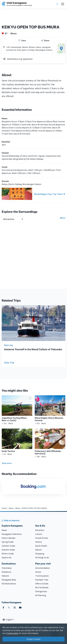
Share (45, 41)
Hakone (5, 576)
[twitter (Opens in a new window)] (9, 608)
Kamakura (6, 572)
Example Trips (42, 580)
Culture (39, 534)
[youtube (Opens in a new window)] (20, 608)
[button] (30, 398)
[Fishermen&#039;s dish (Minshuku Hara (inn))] (50, 443)
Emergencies (41, 591)
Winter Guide (8, 554)
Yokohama (7, 568)
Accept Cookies (34, 639)
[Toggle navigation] (63, 4)
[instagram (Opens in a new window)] (15, 608)
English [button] (8, 620)
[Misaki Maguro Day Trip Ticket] (33, 194)
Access (38, 572)
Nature (38, 550)
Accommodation (43, 568)
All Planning (41, 595)
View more (7, 463)
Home (4, 508)
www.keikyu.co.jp (15, 59)
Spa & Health (41, 546)
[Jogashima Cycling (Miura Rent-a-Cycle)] (17, 410)
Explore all (6, 558)
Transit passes (42, 576)
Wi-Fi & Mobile (42, 588)
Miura (13, 33)
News (4, 530)
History (39, 542)
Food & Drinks (42, 538)
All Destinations (9, 584)
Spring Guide (8, 542)
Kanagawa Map (9, 580)
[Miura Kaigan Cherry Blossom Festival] (50, 410)
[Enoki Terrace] (17, 442)
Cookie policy (12, 633)
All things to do (42, 558)
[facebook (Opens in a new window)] (3, 608)
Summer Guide (8, 546)
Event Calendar (9, 538)
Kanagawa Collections (12, 534)
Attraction (40, 530)
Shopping (40, 554)
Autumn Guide (8, 550)
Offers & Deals (42, 584)
